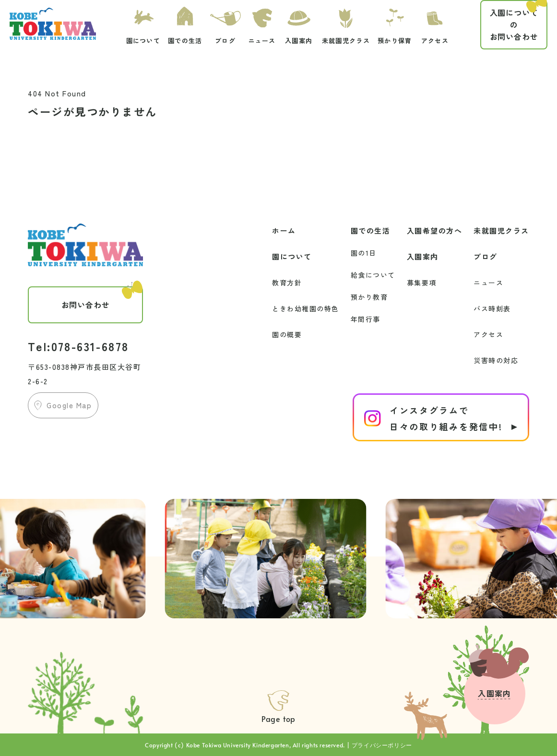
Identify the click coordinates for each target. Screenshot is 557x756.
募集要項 (422, 283)
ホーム (284, 230)
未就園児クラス (501, 230)
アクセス (488, 334)
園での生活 (371, 230)
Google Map (69, 405)
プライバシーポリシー (382, 745)
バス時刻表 (492, 308)
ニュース (488, 283)
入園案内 (423, 256)
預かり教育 (369, 297)
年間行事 (366, 319)
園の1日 (364, 253)
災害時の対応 (496, 360)
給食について (373, 275)
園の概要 (287, 334)
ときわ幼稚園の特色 (306, 308)
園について (292, 256)
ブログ (486, 256)
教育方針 (287, 283)
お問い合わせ (518, 21)
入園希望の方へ (435, 230)
